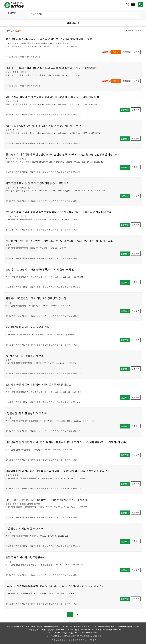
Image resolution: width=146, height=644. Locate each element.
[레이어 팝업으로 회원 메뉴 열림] (127, 4)
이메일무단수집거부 (78, 640)
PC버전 (93, 640)
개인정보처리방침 (58, 640)
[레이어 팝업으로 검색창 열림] (141, 4)
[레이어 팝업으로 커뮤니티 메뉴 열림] (133, 4)
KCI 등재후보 (91, 68)
